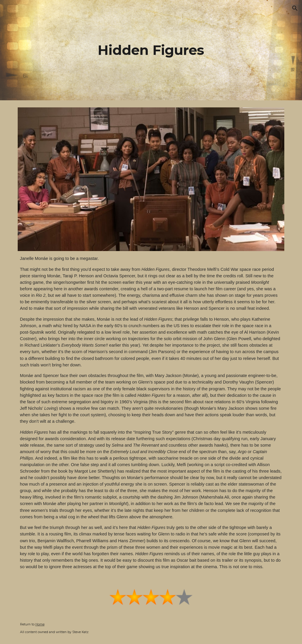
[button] (295, 8)
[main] (151, 50)
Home (40, 624)
